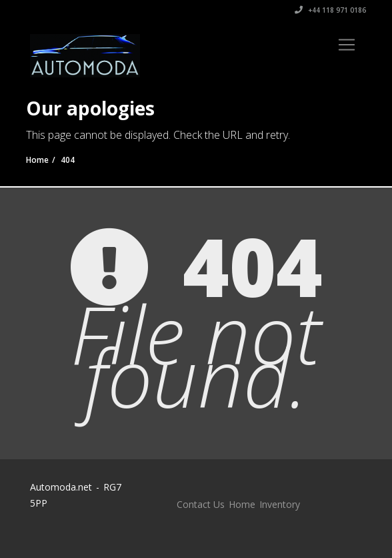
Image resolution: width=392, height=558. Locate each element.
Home (242, 504)
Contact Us (201, 504)
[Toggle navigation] (347, 45)
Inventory (280, 504)
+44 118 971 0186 (330, 10)
